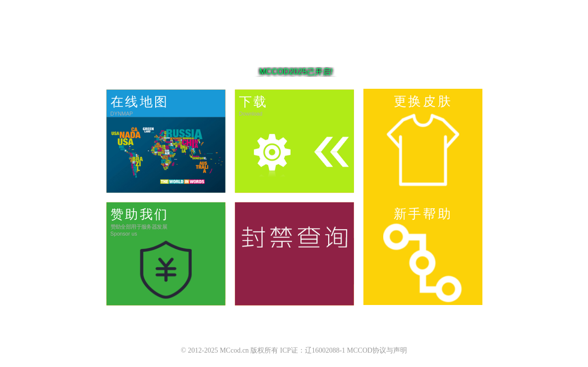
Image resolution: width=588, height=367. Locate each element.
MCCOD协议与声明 (377, 350)
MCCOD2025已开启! (296, 72)
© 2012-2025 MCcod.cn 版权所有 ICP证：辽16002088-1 (263, 350)
